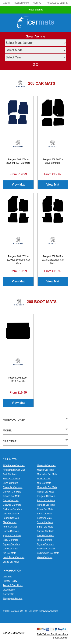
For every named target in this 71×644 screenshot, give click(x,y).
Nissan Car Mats (46, 492)
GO (35, 65)
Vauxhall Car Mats (46, 549)
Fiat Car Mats (10, 522)
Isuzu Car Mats (11, 540)
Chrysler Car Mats (12, 492)
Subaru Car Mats (46, 531)
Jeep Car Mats (10, 549)
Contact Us (8, 594)
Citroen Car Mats (11, 496)
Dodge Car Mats (11, 514)
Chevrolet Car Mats (13, 487)
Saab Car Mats (45, 514)
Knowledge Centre (57, 3)
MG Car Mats (44, 479)
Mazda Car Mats (45, 470)
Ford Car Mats (10, 527)
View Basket (36, 10)
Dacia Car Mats (11, 501)
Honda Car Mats (11, 531)
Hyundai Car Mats (12, 536)
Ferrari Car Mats (11, 518)
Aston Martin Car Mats (14, 470)
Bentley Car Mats (12, 479)
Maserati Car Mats (46, 465)
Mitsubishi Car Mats (47, 487)
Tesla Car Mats (45, 540)
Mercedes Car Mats (47, 474)
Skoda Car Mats (45, 522)
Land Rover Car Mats (14, 557)
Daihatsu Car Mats (12, 509)
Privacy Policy (10, 581)
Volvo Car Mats (45, 557)
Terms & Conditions (13, 585)
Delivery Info (22, 3)
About (7, 3)
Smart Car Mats (45, 527)
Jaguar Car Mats (11, 544)
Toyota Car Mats (45, 544)
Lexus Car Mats (11, 562)
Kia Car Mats (9, 553)
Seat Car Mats (44, 518)
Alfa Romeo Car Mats (14, 465)
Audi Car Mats (10, 474)
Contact (38, 3)
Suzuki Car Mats (45, 536)
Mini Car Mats (44, 483)
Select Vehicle (35, 36)
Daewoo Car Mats (12, 505)
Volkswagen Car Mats (48, 553)
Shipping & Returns (13, 599)
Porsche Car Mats (46, 501)
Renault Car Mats (46, 505)
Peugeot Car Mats (46, 496)
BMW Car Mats (11, 483)
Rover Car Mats (45, 509)
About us (7, 577)
